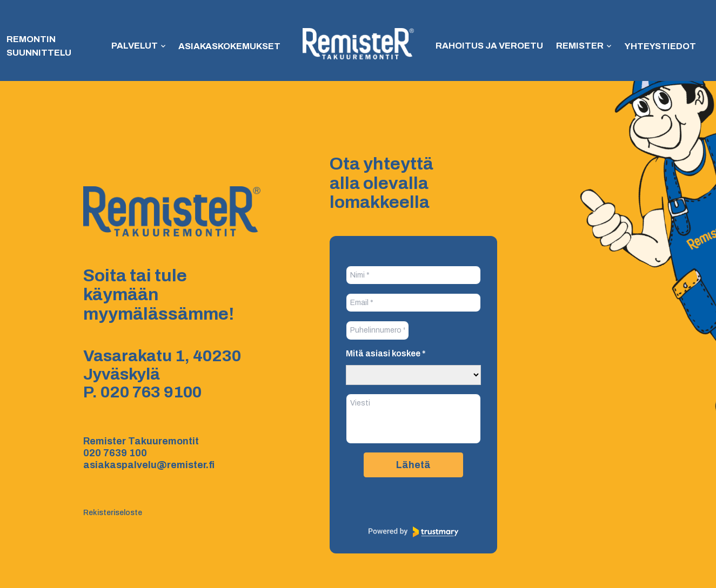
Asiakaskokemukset (231, 46)
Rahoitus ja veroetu (487, 46)
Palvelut (138, 46)
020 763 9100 (151, 392)
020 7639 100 (115, 453)
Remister (574, 46)
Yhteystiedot (651, 46)
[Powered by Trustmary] (413, 532)
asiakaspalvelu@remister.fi (149, 465)
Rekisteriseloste (113, 513)
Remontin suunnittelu (37, 46)
